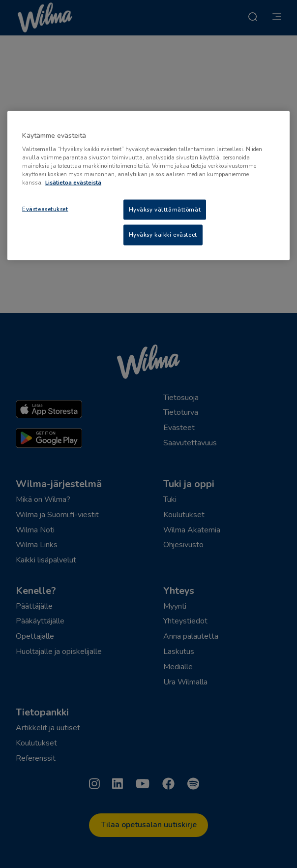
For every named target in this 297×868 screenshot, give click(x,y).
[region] (148, 186)
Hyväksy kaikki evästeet (163, 235)
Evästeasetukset (45, 209)
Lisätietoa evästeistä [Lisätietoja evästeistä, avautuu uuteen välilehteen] (73, 183)
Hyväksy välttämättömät (165, 209)
